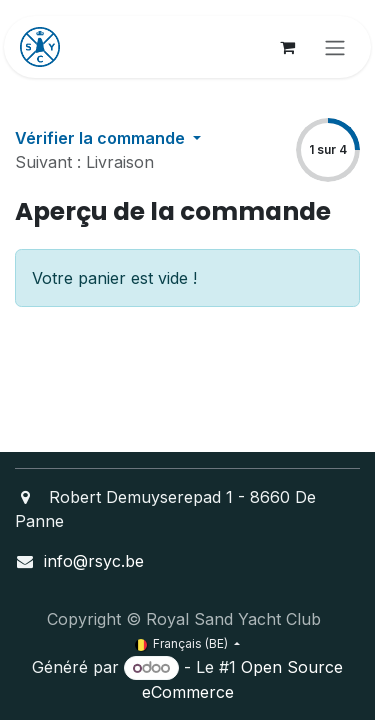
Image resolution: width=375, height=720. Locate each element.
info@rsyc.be (94, 561)
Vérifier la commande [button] (102, 138)
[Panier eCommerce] (287, 47)
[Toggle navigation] (335, 47)
